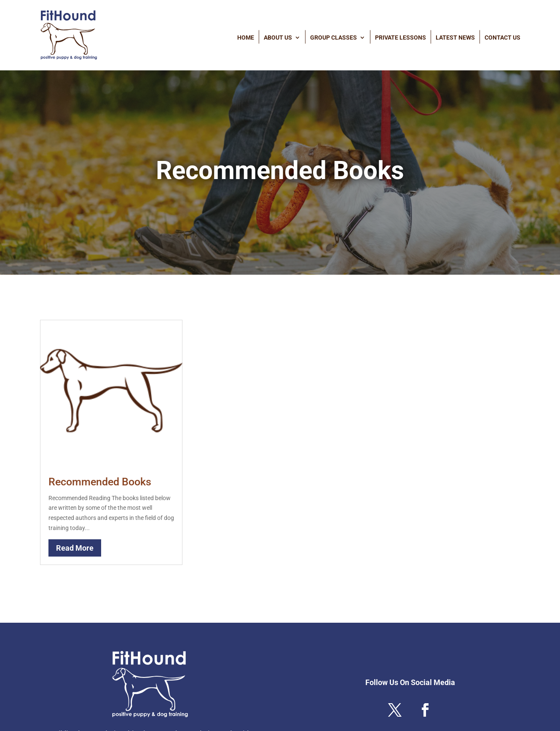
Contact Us (502, 37)
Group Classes (334, 37)
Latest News (455, 37)
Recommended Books (100, 482)
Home (246, 37)
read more (75, 548)
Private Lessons (401, 37)
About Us (278, 37)
